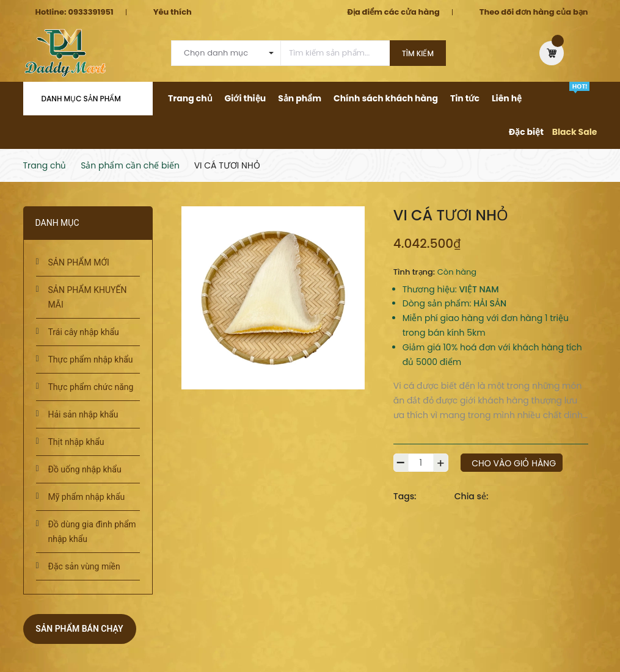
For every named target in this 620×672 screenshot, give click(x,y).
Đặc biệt (526, 132)
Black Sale (575, 132)
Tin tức (465, 98)
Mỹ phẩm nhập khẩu (87, 497)
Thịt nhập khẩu (76, 442)
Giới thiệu (246, 98)
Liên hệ (507, 98)
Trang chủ (190, 98)
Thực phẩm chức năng (91, 387)
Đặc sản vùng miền (84, 566)
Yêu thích (173, 12)
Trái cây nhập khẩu (84, 332)
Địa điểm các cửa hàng (393, 12)
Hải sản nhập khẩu (83, 414)
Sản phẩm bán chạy (79, 629)
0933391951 (90, 12)
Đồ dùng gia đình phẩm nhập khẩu (92, 532)
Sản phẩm (300, 98)
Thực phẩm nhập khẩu (91, 359)
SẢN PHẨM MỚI (79, 262)
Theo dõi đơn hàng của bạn (534, 12)
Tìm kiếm (418, 53)
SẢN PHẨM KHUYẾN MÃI (88, 297)
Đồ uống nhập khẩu (85, 469)
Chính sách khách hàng (386, 98)
